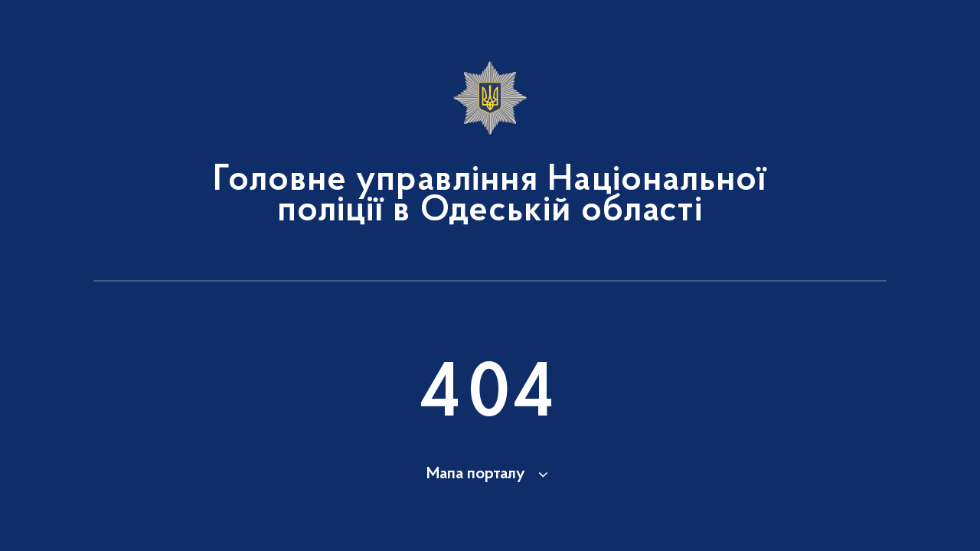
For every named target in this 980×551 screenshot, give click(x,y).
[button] (490, 474)
